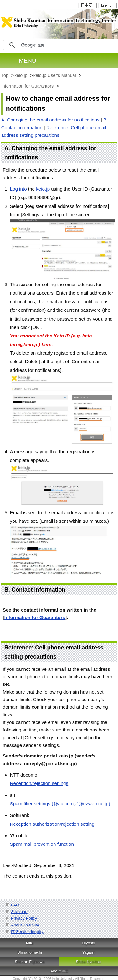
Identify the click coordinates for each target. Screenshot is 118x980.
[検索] (67, 45)
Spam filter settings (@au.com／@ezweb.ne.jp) (60, 804)
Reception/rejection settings (39, 783)
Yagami (88, 952)
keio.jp (21, 75)
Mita (30, 943)
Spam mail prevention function (42, 844)
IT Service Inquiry (27, 932)
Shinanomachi (30, 952)
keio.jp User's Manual (55, 75)
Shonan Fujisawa (30, 962)
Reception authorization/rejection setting (52, 824)
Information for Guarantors (28, 86)
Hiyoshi (89, 943)
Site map (19, 912)
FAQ (15, 905)
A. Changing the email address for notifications (50, 120)
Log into (18, 189)
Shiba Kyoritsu (88, 962)
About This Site (25, 925)
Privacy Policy (24, 918)
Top (5, 75)
